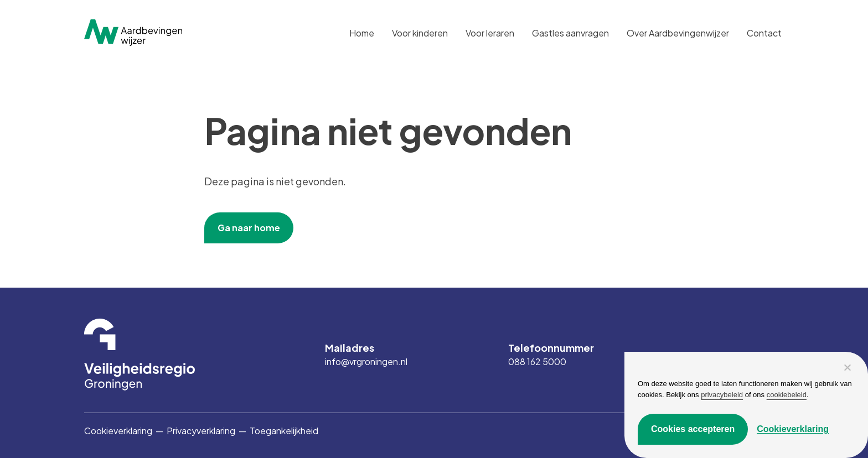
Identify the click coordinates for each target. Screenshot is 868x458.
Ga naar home (249, 228)
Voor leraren (490, 33)
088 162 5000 (537, 362)
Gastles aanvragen (570, 33)
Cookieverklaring (118, 431)
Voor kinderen (420, 33)
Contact (764, 33)
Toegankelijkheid (284, 431)
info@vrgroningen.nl (366, 362)
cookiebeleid (787, 395)
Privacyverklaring (201, 431)
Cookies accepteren (693, 429)
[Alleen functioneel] (847, 367)
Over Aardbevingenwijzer (678, 33)
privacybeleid (722, 395)
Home (362, 33)
